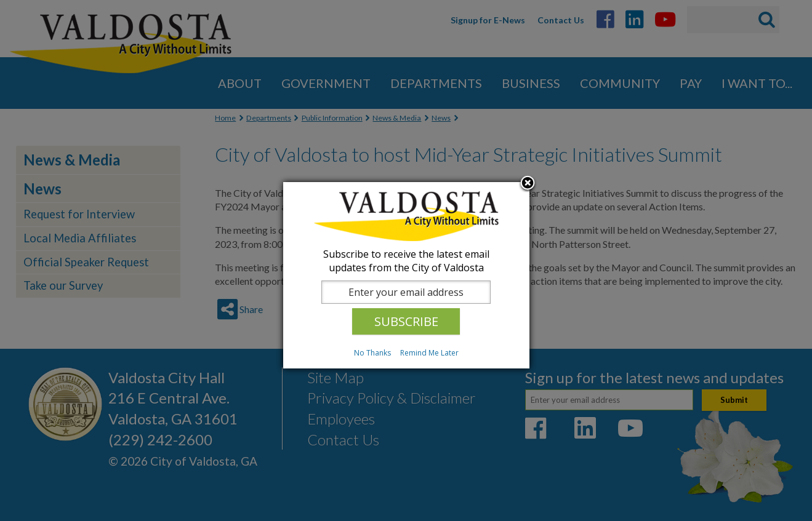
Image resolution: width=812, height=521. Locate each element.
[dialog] (406, 275)
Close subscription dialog (528, 184)
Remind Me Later (429, 353)
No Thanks (372, 353)
